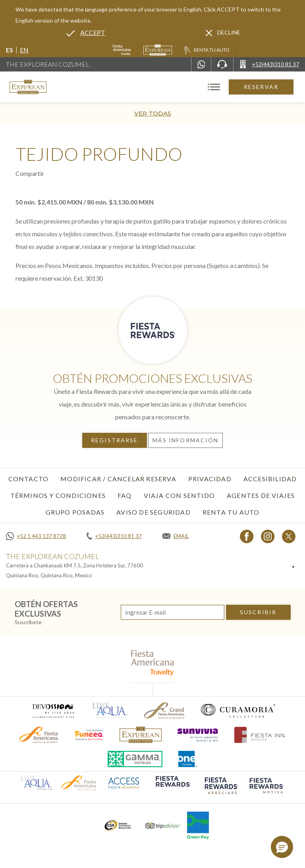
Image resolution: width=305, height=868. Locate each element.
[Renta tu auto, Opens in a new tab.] (207, 50)
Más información (186, 440)
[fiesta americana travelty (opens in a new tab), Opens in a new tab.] (153, 663)
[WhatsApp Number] (201, 64)
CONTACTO (29, 479)
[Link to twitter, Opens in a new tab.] (289, 536)
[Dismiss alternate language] (223, 33)
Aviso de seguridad (153, 512)
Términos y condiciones (58, 495)
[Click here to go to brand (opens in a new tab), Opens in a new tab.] (53, 711)
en (24, 50)
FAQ (125, 495)
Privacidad (210, 479)
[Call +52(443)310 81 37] (269, 64)
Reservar (261, 87)
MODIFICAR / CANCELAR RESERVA (118, 479)
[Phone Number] (222, 64)
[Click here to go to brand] (141, 735)
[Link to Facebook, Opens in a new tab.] (247, 536)
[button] (282, 847)
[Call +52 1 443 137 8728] (36, 536)
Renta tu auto (231, 512)
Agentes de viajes (261, 495)
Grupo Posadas (75, 512)
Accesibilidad (270, 479)
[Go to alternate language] (86, 33)
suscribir (258, 612)
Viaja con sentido (179, 495)
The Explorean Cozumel (48, 64)
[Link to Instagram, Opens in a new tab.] (268, 536)
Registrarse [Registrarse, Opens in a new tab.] (114, 440)
